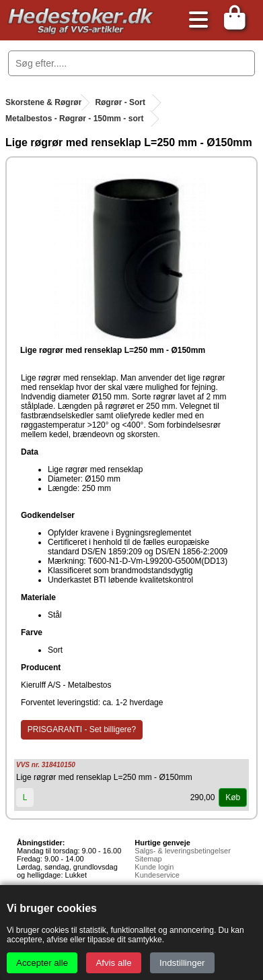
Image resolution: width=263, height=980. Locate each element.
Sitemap (148, 859)
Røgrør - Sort (120, 102)
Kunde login (154, 867)
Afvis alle (113, 963)
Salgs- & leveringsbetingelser (182, 851)
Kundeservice (157, 875)
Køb (233, 797)
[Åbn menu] (195, 21)
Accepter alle (42, 963)
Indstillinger (182, 963)
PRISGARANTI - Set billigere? (82, 729)
